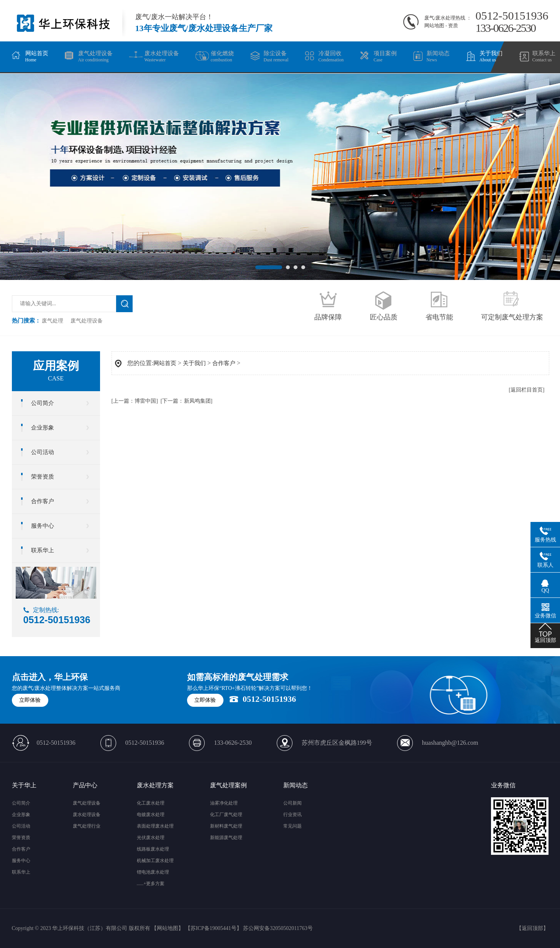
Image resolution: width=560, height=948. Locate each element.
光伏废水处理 (151, 838)
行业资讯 (292, 815)
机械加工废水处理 (155, 861)
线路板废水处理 (153, 849)
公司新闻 (292, 803)
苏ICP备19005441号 (213, 928)
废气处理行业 (87, 826)
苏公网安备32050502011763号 (278, 928)
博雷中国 (145, 401)
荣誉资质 (43, 477)
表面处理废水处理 (155, 826)
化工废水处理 (151, 803)
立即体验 (30, 700)
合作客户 (43, 501)
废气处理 (53, 321)
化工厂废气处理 (226, 815)
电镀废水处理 (151, 815)
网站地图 (434, 26)
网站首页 (165, 363)
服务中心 (43, 526)
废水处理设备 (87, 815)
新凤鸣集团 (197, 401)
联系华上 (43, 550)
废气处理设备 (87, 321)
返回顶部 (532, 928)
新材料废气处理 (226, 826)
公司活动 (43, 452)
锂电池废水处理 (153, 872)
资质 (453, 26)
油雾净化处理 (224, 803)
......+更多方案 (151, 884)
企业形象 (43, 428)
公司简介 (43, 403)
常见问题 (292, 826)
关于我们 (194, 363)
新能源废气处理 (226, 838)
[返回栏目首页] (526, 390)
